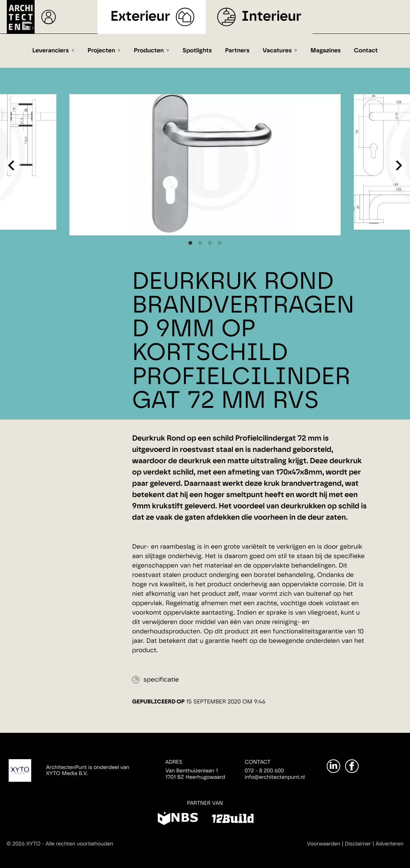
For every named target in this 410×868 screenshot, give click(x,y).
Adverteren (390, 844)
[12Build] (233, 820)
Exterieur (140, 17)
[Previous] (12, 166)
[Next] (398, 166)
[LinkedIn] (333, 766)
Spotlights (197, 51)
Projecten (101, 51)
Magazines (326, 51)
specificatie (161, 680)
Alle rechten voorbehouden (79, 844)
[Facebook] (352, 766)
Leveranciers (51, 51)
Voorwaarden (324, 844)
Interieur (271, 17)
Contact (366, 51)
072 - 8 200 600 (264, 771)
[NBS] (178, 820)
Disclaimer (358, 844)
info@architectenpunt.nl (275, 777)
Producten (149, 51)
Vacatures (277, 51)
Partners (237, 51)
